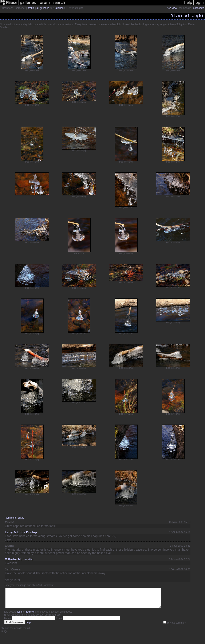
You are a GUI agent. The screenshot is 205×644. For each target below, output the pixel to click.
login (20, 616)
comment (11, 518)
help (28, 626)
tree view (172, 8)
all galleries (43, 8)
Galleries (58, 8)
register (30, 616)
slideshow (199, 8)
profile (31, 8)
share (21, 518)
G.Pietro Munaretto (19, 559)
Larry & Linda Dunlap (21, 532)
